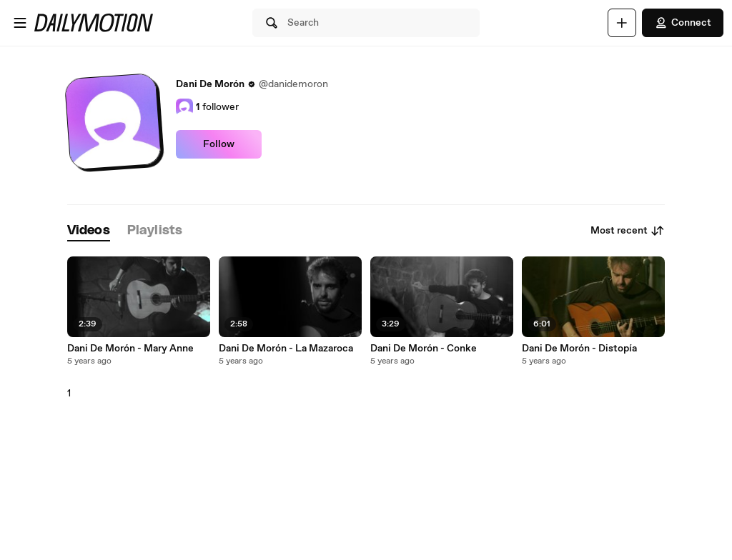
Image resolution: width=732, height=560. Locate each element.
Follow (219, 144)
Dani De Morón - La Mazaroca (286, 349)
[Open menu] (20, 23)
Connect (683, 23)
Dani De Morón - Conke (424, 349)
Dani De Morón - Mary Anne (130, 349)
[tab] (89, 231)
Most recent (628, 231)
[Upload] (622, 23)
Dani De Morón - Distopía (579, 349)
